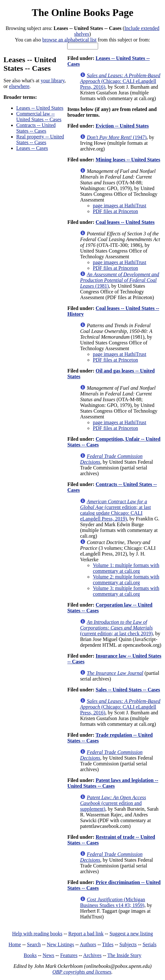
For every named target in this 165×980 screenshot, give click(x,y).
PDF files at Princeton (115, 211)
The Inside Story (124, 955)
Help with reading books (37, 934)
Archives (92, 955)
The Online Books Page (82, 12)
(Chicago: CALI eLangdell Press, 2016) (120, 81)
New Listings (61, 944)
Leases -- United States (40, 108)
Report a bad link (86, 934)
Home (15, 944)
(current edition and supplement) (113, 803)
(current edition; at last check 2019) (116, 628)
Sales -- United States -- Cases (128, 690)
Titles (108, 944)
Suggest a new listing (131, 934)
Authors (88, 944)
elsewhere (19, 86)
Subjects (128, 944)
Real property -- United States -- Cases (40, 140)
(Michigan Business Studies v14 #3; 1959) (112, 902)
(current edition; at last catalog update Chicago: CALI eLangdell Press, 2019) (115, 510)
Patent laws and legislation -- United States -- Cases (113, 783)
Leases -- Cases (32, 148)
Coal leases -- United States (125, 222)
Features (69, 955)
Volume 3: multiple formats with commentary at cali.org (126, 591)
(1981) (119, 280)
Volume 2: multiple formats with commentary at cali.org (126, 580)
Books (30, 955)
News (48, 955)
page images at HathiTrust (119, 206)
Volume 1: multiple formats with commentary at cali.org (126, 568)
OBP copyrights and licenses (82, 972)
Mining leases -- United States (128, 160)
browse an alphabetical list (69, 40)
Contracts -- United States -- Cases (36, 128)
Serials (150, 944)
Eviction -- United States (122, 126)
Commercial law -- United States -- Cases (39, 117)
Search (34, 944)
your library (53, 81)
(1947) (117, 137)
